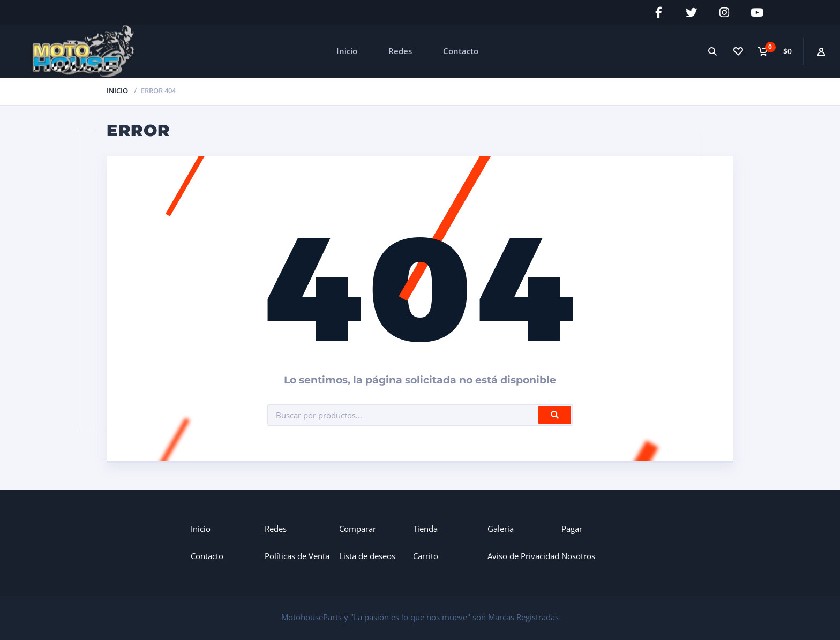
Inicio (347, 51)
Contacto (461, 51)
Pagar (572, 529)
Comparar (358, 529)
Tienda (425, 529)
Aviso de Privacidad (523, 556)
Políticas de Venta (297, 556)
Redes (400, 51)
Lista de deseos (367, 556)
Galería (501, 529)
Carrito (426, 556)
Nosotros (578, 556)
